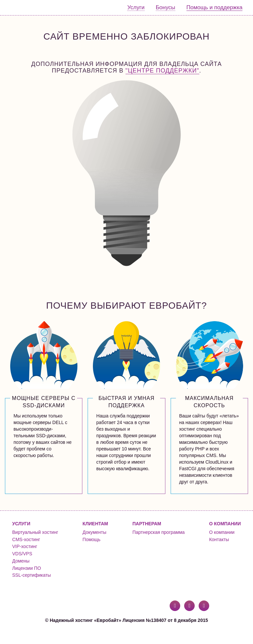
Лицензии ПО (27, 568)
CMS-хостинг (26, 539)
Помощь (92, 539)
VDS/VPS (22, 554)
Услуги (136, 7)
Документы (95, 532)
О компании (222, 532)
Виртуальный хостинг (35, 532)
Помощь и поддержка (214, 7)
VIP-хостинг (25, 546)
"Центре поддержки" (162, 71)
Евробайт (32, 8)
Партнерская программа (159, 532)
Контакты (219, 539)
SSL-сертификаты (31, 575)
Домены (21, 561)
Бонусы (166, 7)
